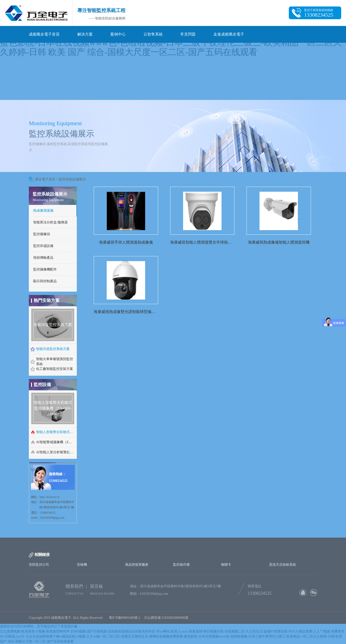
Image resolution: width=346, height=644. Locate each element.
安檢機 (82, 565)
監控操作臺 (181, 565)
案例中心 (118, 34)
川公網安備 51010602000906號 (167, 618)
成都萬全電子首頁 (44, 34)
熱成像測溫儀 (43, 211)
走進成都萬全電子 (229, 34)
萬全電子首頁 (45, 179)
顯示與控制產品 (45, 281)
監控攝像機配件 (45, 269)
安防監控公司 (39, 565)
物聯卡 (226, 565)
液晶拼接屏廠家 (137, 565)
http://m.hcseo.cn (50, 497)
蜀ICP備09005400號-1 (125, 618)
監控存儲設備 (43, 246)
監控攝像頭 (42, 234)
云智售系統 (153, 34)
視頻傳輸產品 (43, 258)
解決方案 (85, 34)
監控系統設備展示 (72, 179)
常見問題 (188, 34)
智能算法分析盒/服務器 (50, 222)
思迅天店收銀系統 (283, 565)
